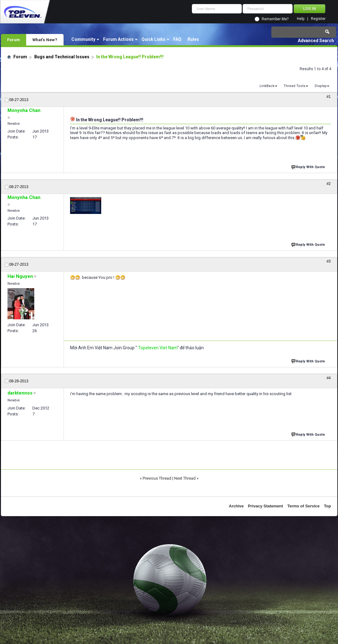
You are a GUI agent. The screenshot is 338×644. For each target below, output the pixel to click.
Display (321, 86)
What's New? (45, 40)
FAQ (177, 39)
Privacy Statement (266, 506)
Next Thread (185, 478)
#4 (328, 378)
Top (328, 506)
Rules (193, 39)
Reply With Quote (309, 166)
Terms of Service (303, 506)
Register (318, 19)
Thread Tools (294, 86)
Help (301, 19)
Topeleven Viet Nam (158, 348)
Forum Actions (118, 39)
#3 (328, 261)
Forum (14, 40)
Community (83, 39)
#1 (328, 97)
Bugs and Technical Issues (62, 57)
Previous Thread (157, 478)
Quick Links (153, 39)
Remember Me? (275, 19)
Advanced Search (316, 41)
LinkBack (267, 86)
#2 (328, 184)
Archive (236, 506)
